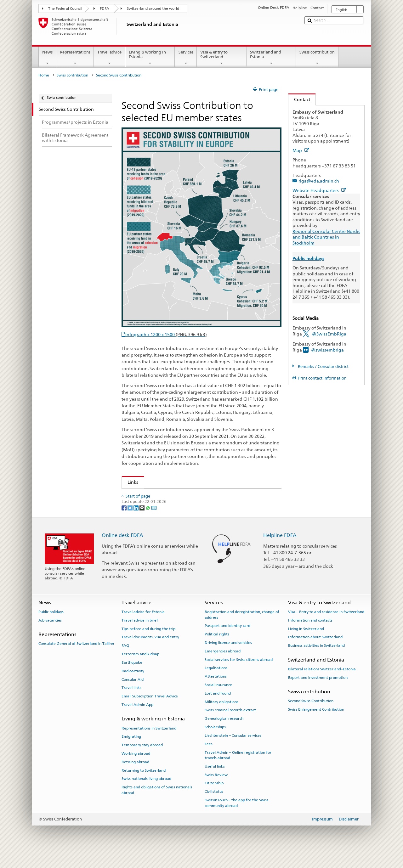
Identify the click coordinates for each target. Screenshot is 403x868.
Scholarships (215, 741)
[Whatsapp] (148, 522)
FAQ (125, 660)
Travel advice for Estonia (143, 626)
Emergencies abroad (223, 665)
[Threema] (142, 522)
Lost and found (218, 707)
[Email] (154, 522)
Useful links (215, 781)
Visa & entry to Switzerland (222, 58)
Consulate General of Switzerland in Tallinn (76, 658)
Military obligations (221, 716)
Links (130, 482)
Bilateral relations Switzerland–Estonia (322, 683)
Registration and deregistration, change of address (242, 629)
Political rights (217, 649)
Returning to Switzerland (144, 785)
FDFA (105, 8)
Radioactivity (133, 685)
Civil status (214, 806)
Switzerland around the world (153, 8)
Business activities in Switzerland (316, 660)
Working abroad (136, 768)
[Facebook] (125, 522)
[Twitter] (131, 522)
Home (44, 75)
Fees (209, 758)
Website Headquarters (319, 190)
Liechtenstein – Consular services (233, 750)
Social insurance (218, 699)
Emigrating (131, 751)
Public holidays (51, 626)
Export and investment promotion (318, 692)
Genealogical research (224, 733)
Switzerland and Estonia (271, 58)
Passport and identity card (227, 640)
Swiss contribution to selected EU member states (176, 495)
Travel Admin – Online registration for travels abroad (238, 769)
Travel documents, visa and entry (150, 651)
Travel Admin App (137, 719)
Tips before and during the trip (148, 643)
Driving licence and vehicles (228, 657)
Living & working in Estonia (150, 58)
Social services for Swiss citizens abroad (239, 674)
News (48, 58)
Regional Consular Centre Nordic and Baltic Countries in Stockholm (326, 237)
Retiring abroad (135, 776)
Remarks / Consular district (323, 366)
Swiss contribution (317, 58)
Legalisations (216, 682)
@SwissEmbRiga (329, 334)
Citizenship (214, 798)
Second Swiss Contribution (311, 715)
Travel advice (110, 58)
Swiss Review (216, 789)
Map (301, 150)
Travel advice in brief (140, 634)
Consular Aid (133, 694)
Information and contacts (310, 634)
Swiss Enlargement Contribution (316, 724)
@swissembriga (327, 350)
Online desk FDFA (122, 550)
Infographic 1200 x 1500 (166, 334)
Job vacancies (50, 634)
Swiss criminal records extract (230, 724)
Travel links (131, 702)
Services (186, 58)
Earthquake (132, 677)
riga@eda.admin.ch (319, 181)
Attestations (216, 691)
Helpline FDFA (280, 550)
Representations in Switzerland (149, 742)
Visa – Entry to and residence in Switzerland (326, 626)
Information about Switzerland (315, 651)
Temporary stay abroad (142, 759)
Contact (299, 99)
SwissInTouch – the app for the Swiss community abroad (236, 817)
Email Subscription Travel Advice (150, 711)
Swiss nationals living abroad (146, 793)
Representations (75, 58)
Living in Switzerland (306, 643)
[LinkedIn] (136, 522)
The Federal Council (65, 8)
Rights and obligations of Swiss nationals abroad (157, 804)
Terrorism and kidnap (140, 668)
